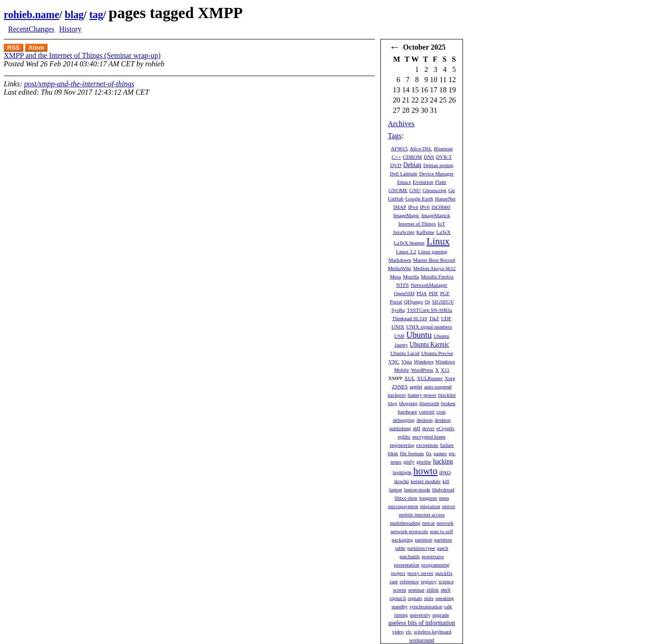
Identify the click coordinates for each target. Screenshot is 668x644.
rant (394, 581)
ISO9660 (441, 207)
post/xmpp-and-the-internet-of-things (79, 84)
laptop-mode (417, 489)
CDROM (412, 157)
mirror (449, 506)
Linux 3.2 (406, 251)
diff (417, 428)
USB (399, 336)
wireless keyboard (433, 631)
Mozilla (411, 277)
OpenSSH (404, 293)
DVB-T (444, 157)
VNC (394, 361)
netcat (428, 523)
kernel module (425, 481)
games (440, 453)
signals (415, 598)
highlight (402, 472)
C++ (396, 157)
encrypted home (429, 437)
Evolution (423, 182)
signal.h (398, 598)
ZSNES (400, 386)
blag (74, 15)
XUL (410, 378)
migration (430, 506)
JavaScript (404, 232)
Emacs (404, 182)
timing (401, 615)
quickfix (444, 573)
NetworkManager (429, 285)
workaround (422, 640)
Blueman (443, 148)
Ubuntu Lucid (405, 353)
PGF (445, 293)
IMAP (400, 207)
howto (425, 471)
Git (451, 190)
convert (427, 412)
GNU (415, 190)
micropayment (403, 506)
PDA (422, 293)
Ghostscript (435, 190)
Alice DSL (421, 148)
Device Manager (437, 174)
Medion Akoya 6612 (434, 268)
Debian (412, 165)
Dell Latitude (403, 174)
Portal (396, 302)
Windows (424, 361)
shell (446, 590)
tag (96, 15)
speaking (445, 598)
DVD (396, 165)
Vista (407, 361)
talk (448, 606)
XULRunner (430, 378)
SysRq (398, 310)
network (445, 523)
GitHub (396, 199)
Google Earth (419, 199)
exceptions (427, 445)
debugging (404, 420)
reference (409, 581)
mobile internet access (421, 515)
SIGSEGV (443, 302)
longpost (428, 498)
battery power (422, 395)
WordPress (422, 370)
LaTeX (443, 232)
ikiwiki (402, 481)
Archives (401, 124)
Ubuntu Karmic (429, 345)
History (70, 29)
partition (424, 540)
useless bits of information (422, 623)
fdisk (393, 453)
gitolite (424, 462)
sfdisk (433, 590)
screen (400, 590)
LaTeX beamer (409, 243)
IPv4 (413, 207)
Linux (438, 241)
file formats (412, 453)
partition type (421, 548)
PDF (434, 293)
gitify (409, 462)
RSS (14, 48)
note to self (442, 531)
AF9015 (399, 148)
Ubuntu (419, 335)
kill (446, 481)
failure (447, 445)
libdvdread (443, 489)
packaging (402, 540)
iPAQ (445, 472)
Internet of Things (417, 224)
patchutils (410, 556)
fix (429, 453)
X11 (445, 370)
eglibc (404, 437)
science (446, 581)
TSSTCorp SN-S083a (429, 310)
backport (397, 395)
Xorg (450, 378)
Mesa (395, 277)
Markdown (400, 260)
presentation (407, 565)
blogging (409, 403)
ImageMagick (436, 215)
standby (400, 606)
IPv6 (425, 207)
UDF (446, 318)
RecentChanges (32, 29)
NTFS (402, 285)
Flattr (441, 182)
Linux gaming (433, 251)
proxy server (420, 573)
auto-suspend (438, 386)
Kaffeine (426, 232)
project (398, 573)
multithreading (405, 523)
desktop (425, 420)
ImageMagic (407, 215)
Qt (427, 302)
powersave (433, 556)
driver (428, 428)
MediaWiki (400, 268)
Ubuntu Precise (437, 353)
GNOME (398, 190)
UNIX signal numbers (429, 327)
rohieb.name (32, 15)
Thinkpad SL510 (410, 318)
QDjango (414, 302)
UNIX (398, 327)
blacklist (447, 395)
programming (435, 565)
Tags (395, 136)
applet (416, 386)
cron (441, 412)
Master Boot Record (434, 260)
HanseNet (445, 199)
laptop (396, 489)
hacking (443, 461)
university (420, 615)
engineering (402, 445)
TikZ (434, 318)
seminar (416, 590)
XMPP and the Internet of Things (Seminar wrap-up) (82, 55)
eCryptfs (446, 428)
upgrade (441, 615)
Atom (36, 48)
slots (429, 598)
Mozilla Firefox (437, 277)
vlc (409, 631)
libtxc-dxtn (406, 498)
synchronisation (426, 606)
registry (429, 581)
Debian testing (438, 165)
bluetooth (429, 403)
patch (443, 548)
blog (393, 403)
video (398, 631)
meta (444, 498)
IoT (441, 224)
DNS (429, 157)
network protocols (409, 531)
